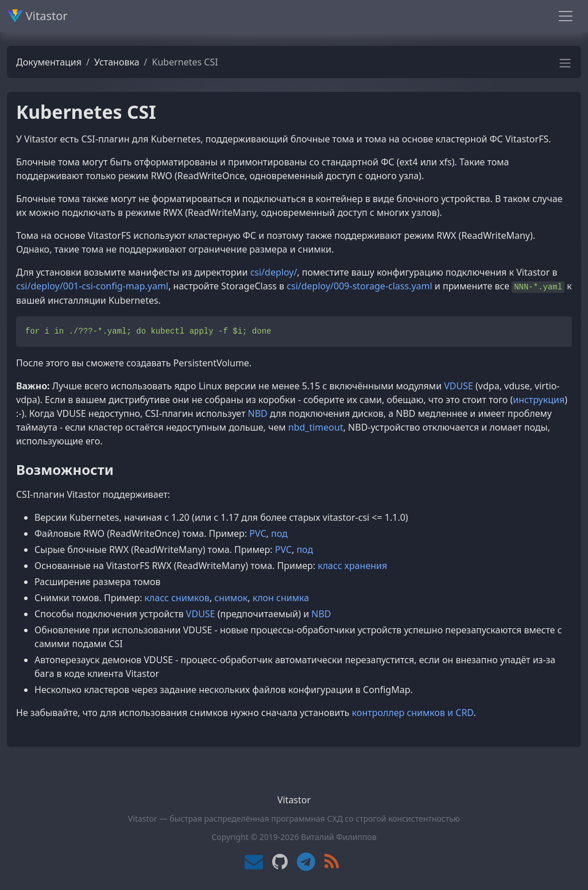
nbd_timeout (316, 427)
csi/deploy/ (274, 272)
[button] (565, 67)
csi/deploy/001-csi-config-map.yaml (92, 286)
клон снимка (281, 598)
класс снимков (177, 598)
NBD (258, 413)
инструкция (539, 400)
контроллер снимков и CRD (413, 713)
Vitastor (37, 16)
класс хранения (352, 566)
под (279, 533)
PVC (258, 533)
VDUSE (459, 386)
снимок (231, 598)
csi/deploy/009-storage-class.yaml (359, 286)
